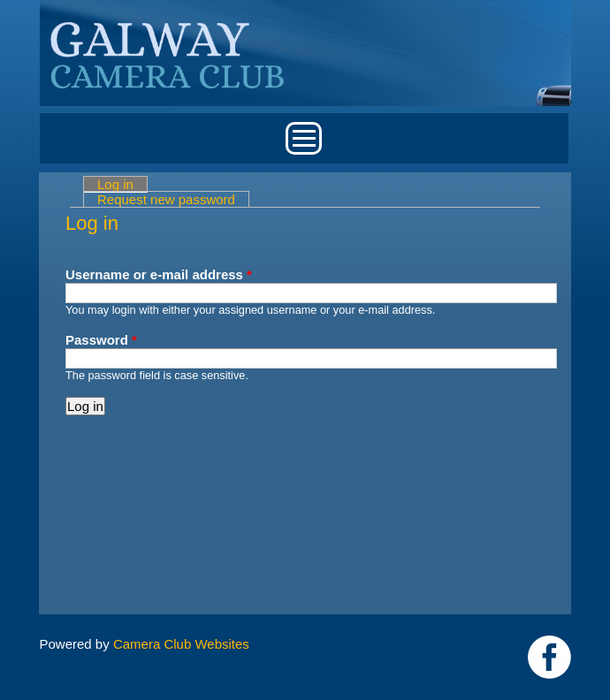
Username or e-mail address (159, 274)
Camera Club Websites (181, 644)
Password (101, 340)
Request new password (166, 199)
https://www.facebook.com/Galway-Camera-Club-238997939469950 (549, 657)
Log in (122, 184)
